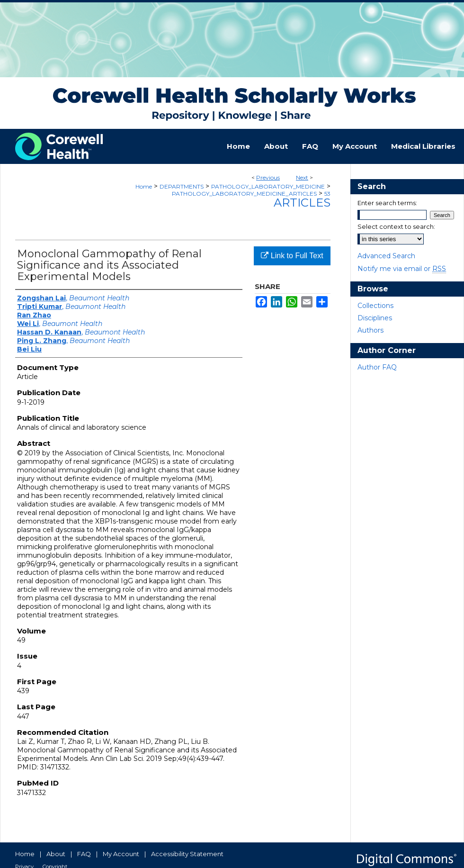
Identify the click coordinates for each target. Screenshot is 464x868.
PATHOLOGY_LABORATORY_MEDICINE (268, 186)
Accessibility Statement (187, 854)
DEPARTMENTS (182, 186)
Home (144, 186)
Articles (302, 203)
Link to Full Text (292, 256)
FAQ (84, 854)
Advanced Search (386, 256)
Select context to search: (396, 226)
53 (327, 194)
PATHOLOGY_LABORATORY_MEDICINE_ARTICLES (244, 194)
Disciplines (375, 318)
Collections (375, 306)
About (56, 854)
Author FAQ (377, 367)
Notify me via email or (402, 269)
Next (302, 177)
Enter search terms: (387, 203)
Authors (370, 330)
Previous (268, 177)
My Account (121, 854)
